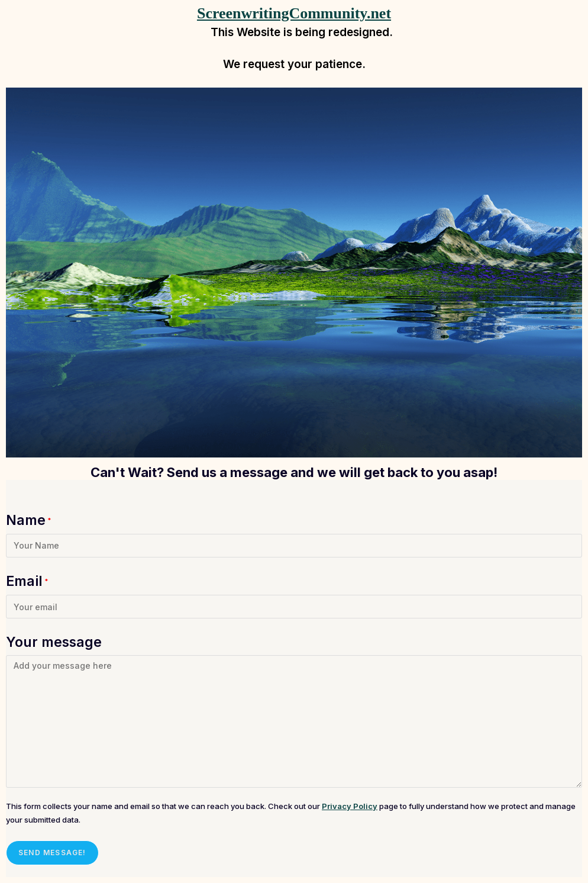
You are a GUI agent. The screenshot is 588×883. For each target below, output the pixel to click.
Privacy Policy (350, 806)
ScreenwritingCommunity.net (294, 13)
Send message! (52, 853)
